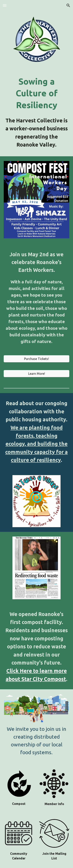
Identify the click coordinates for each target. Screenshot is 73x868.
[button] (5, 5)
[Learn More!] (37, 374)
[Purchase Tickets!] (37, 359)
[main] (37, 93)
